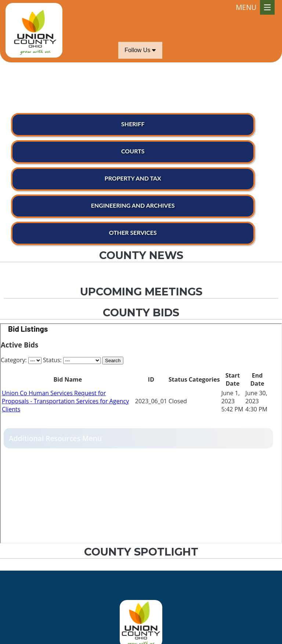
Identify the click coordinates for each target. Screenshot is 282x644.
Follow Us (140, 50)
